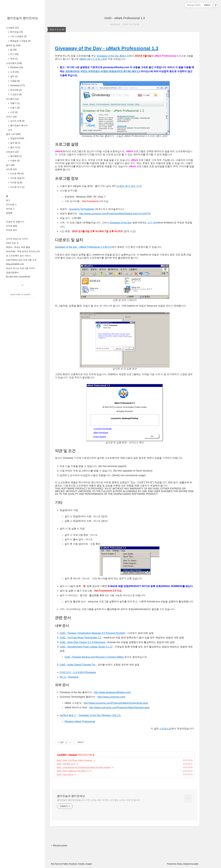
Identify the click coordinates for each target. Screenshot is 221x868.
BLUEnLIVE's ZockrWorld (18, 277)
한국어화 (16, 90)
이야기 (11, 117)
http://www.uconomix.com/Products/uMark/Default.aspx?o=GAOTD (115, 214)
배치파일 (16, 32)
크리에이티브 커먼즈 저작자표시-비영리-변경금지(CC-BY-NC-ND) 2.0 (103, 71)
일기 (10, 165)
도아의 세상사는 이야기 (17, 239)
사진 (14, 112)
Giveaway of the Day (121, 223)
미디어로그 (11, 204)
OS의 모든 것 (12, 243)
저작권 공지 (12, 230)
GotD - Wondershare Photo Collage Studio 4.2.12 (86, 647)
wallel (196, 864)
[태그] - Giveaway (69, 677)
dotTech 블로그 (68, 715)
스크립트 (12, 28)
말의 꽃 (15, 143)
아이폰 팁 (16, 183)
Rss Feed (55, 864)
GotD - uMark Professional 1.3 (125, 18)
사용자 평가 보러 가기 (129, 186)
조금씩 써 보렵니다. (15, 222)
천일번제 (17, 138)
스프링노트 (165, 729)
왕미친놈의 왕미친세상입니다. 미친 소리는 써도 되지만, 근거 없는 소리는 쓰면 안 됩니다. (99, 800)
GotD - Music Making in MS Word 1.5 (73, 771)
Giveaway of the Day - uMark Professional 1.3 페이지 (83, 247)
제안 (14, 59)
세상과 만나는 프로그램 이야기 (21, 268)
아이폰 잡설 (17, 178)
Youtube (81, 864)
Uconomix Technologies (82, 209)
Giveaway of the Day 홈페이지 (113, 56)
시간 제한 (153, 223)
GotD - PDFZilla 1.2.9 (66, 764)
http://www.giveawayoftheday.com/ (112, 692)
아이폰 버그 (17, 187)
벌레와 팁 (13, 45)
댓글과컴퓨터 (12, 272)
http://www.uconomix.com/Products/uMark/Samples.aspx (119, 707)
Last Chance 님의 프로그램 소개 (21, 260)
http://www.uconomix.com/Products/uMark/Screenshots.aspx (116, 703)
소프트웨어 (14, 63)
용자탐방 (16, 156)
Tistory (180, 864)
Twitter (65, 864)
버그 (14, 54)
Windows (16, 67)
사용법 (15, 81)
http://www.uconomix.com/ (111, 697)
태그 (8, 200)
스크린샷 (16, 94)
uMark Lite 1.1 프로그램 (92, 59)
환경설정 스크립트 (20, 41)
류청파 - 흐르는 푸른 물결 (18, 247)
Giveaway (17, 85)
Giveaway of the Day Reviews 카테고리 (100, 715)
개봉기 (15, 103)
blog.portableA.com (15, 264)
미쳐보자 (12, 152)
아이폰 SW (17, 174)
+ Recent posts (59, 846)
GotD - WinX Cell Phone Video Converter (74, 760)
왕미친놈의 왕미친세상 (23, 18)
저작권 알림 (12, 226)
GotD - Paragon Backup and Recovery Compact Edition (94, 657)
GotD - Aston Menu (65, 774)
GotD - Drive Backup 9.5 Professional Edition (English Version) (84, 767)
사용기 (15, 108)
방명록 (9, 213)
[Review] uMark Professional (80, 721)
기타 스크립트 (18, 36)
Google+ (89, 864)
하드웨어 (12, 99)
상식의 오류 (17, 121)
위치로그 (10, 209)
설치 (14, 76)
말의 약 (15, 147)
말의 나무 (13, 134)
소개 (14, 72)
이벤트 (15, 161)
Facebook (73, 864)
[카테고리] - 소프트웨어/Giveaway (78, 672)
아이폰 (11, 169)
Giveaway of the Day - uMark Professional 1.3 (107, 48)
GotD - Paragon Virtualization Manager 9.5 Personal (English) (93, 633)
